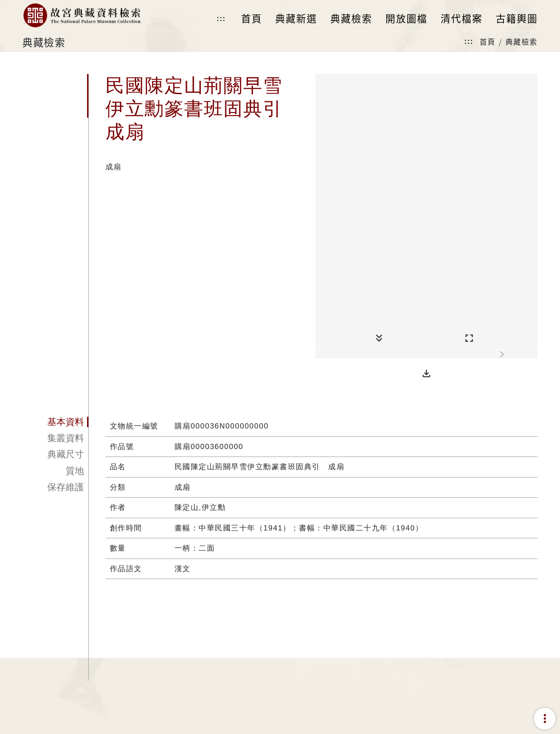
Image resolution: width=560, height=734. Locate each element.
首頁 (488, 41)
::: (221, 19)
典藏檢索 (521, 41)
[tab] (55, 422)
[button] (427, 374)
